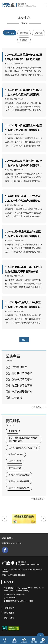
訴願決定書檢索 (16, 454)
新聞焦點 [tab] (24, 33)
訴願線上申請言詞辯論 (19, 475)
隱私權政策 (9, 613)
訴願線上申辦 (15, 468)
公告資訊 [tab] (38, 33)
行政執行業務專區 (22, 373)
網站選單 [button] (7, 538)
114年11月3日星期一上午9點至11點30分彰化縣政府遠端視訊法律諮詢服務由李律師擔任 (23, 199)
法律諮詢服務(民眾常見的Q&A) (23, 448)
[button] (45, 5)
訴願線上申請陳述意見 (19, 481)
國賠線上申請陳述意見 (19, 488)
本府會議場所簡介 (22, 392)
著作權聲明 (9, 608)
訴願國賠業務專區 (22, 379)
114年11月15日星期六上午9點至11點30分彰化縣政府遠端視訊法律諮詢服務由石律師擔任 (23, 93)
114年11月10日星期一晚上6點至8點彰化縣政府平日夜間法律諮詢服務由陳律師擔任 (24, 57)
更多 (24, 340)
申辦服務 (13, 431)
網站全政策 (9, 618)
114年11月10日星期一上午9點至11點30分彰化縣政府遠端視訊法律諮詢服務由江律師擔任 (23, 164)
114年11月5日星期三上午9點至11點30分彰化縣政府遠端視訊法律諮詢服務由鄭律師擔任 (23, 234)
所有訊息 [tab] (10, 33)
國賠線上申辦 (15, 461)
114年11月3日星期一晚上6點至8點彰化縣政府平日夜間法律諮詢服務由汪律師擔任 (23, 270)
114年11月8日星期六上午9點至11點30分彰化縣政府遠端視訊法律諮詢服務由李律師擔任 (23, 305)
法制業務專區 (19, 367)
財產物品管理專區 (22, 385)
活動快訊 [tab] (24, 40)
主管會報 (17, 398)
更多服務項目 (39, 407)
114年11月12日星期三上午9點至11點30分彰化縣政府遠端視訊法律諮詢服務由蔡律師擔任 (23, 128)
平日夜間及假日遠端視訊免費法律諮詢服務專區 (23, 439)
